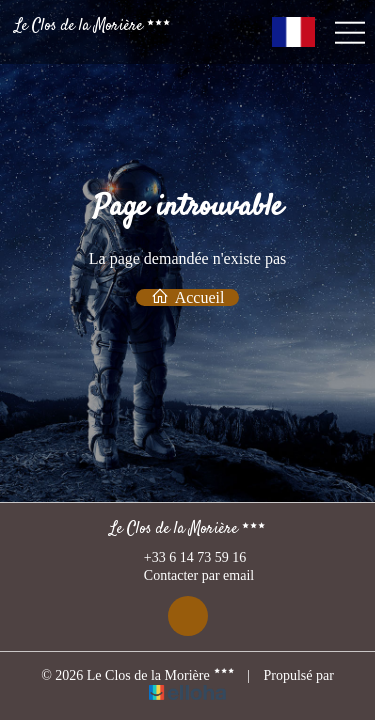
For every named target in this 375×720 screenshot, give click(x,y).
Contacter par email (187, 577)
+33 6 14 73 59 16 (183, 558)
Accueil (188, 297)
